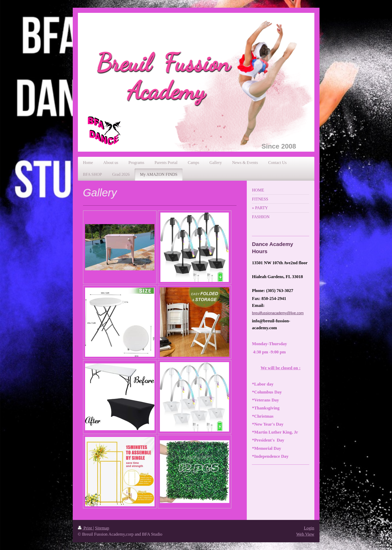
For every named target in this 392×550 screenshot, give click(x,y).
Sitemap (102, 528)
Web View (305, 534)
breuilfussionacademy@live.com (278, 313)
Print (85, 528)
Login (309, 528)
